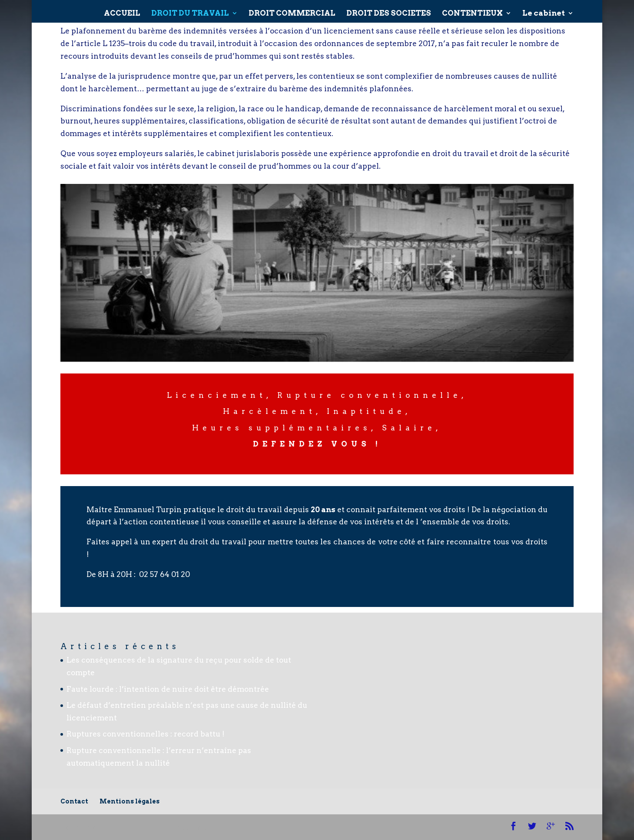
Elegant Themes (131, 827)
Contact (74, 801)
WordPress (241, 827)
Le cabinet (544, 10)
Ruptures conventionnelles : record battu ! (146, 734)
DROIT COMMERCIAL (292, 10)
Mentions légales (129, 801)
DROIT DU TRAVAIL (190, 10)
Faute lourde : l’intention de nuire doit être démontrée (168, 689)
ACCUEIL (122, 10)
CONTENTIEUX (472, 10)
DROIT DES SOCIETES (389, 10)
